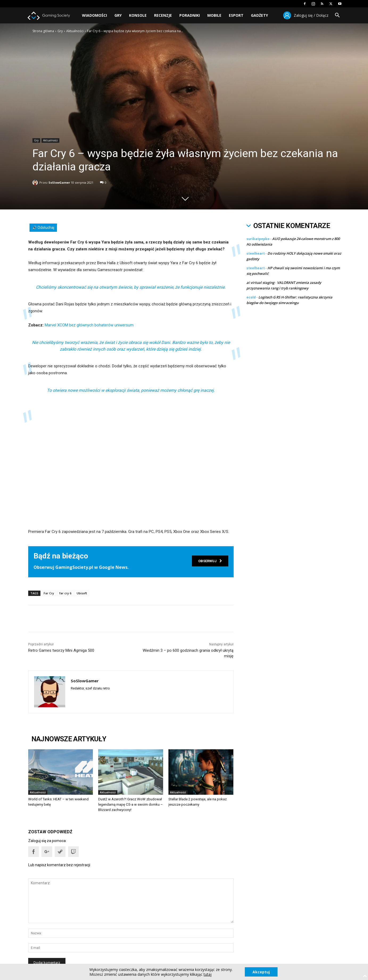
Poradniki (190, 15)
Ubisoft (82, 593)
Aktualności (75, 31)
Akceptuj (261, 972)
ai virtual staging (260, 283)
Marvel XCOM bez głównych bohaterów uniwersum (89, 325)
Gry (118, 15)
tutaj (207, 974)
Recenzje (163, 15)
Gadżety (259, 15)
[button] (337, 16)
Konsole (138, 15)
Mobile (214, 15)
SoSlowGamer (59, 181)
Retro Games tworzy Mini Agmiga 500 (61, 650)
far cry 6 (65, 593)
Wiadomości (94, 15)
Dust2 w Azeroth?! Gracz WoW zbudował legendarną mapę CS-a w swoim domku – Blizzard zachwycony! (130, 804)
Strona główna (43, 31)
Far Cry (49, 593)
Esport (236, 15)
